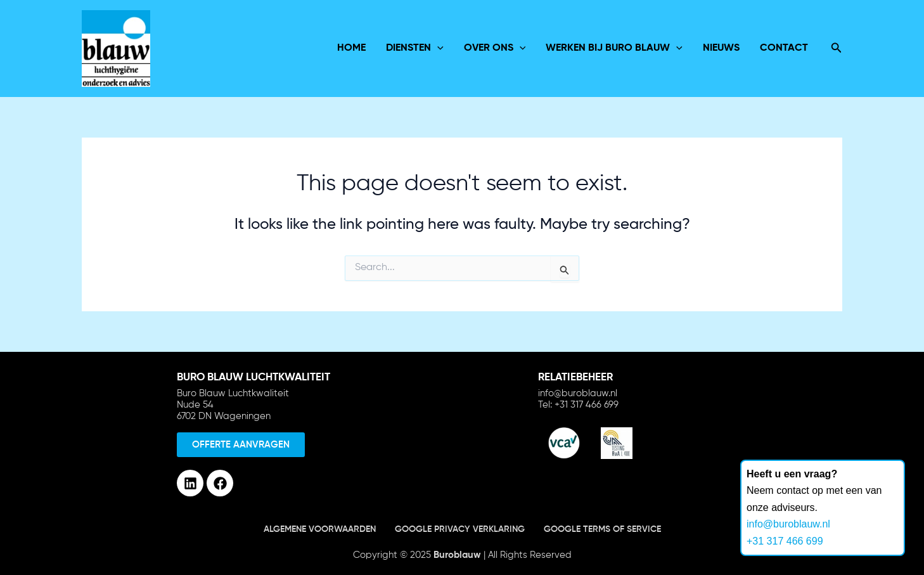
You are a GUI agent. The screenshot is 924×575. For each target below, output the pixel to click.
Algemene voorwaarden (320, 529)
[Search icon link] (837, 48)
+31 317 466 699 (785, 541)
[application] (437, 48)
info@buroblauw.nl (788, 524)
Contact (784, 48)
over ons (495, 48)
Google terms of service (602, 529)
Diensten (415, 48)
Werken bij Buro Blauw (614, 48)
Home (351, 48)
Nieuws (721, 48)
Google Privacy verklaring (460, 529)
